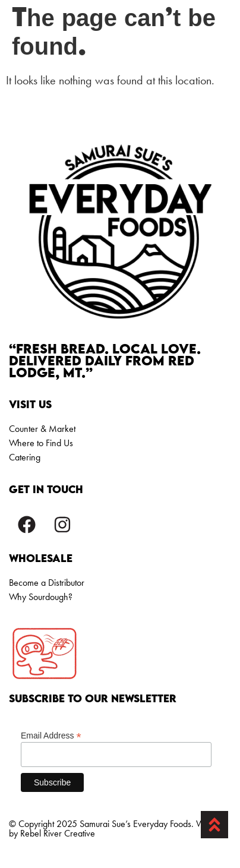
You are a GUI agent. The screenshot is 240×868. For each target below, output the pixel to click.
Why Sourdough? (41, 597)
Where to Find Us (41, 443)
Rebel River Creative (58, 833)
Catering (25, 457)
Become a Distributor (47, 583)
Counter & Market (42, 429)
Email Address (51, 735)
